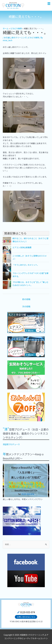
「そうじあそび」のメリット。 (26, 265)
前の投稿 (26, 299)
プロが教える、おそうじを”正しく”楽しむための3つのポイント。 (30, 284)
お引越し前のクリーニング (15, 37)
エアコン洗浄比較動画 (22, 247)
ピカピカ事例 (33, 37)
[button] (49, 3)
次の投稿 (26, 306)
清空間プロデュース (11, 444)
